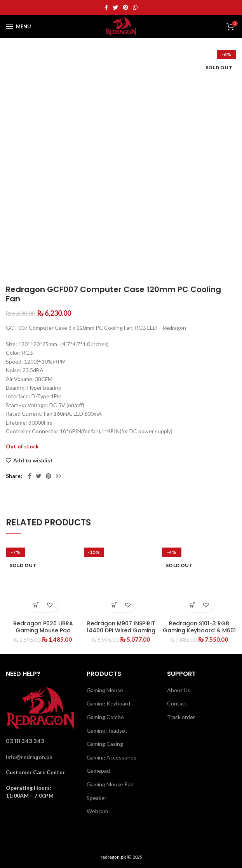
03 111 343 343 (25, 741)
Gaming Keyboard (108, 703)
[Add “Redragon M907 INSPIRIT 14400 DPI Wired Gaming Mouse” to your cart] (114, 605)
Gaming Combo (105, 717)
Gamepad (98, 771)
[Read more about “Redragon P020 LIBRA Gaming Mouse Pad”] (36, 605)
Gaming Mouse (105, 690)
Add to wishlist (33, 460)
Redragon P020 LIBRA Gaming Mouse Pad (43, 627)
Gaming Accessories (111, 757)
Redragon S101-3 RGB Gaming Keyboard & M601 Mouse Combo (199, 630)
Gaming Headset (107, 731)
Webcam (97, 811)
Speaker (97, 798)
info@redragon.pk (29, 757)
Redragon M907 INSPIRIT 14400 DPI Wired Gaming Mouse (121, 630)
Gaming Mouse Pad (110, 784)
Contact (177, 703)
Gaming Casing (105, 744)
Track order (181, 717)
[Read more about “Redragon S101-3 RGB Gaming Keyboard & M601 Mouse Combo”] (192, 605)
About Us (179, 690)
